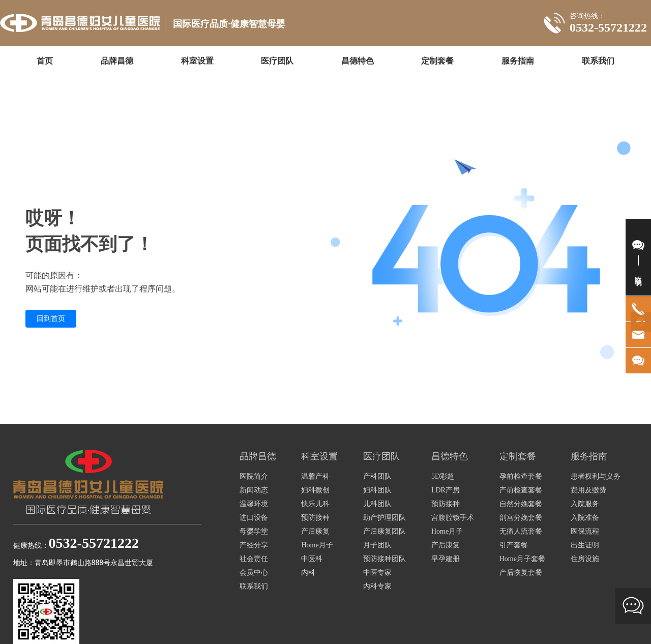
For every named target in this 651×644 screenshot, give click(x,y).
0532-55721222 (608, 27)
